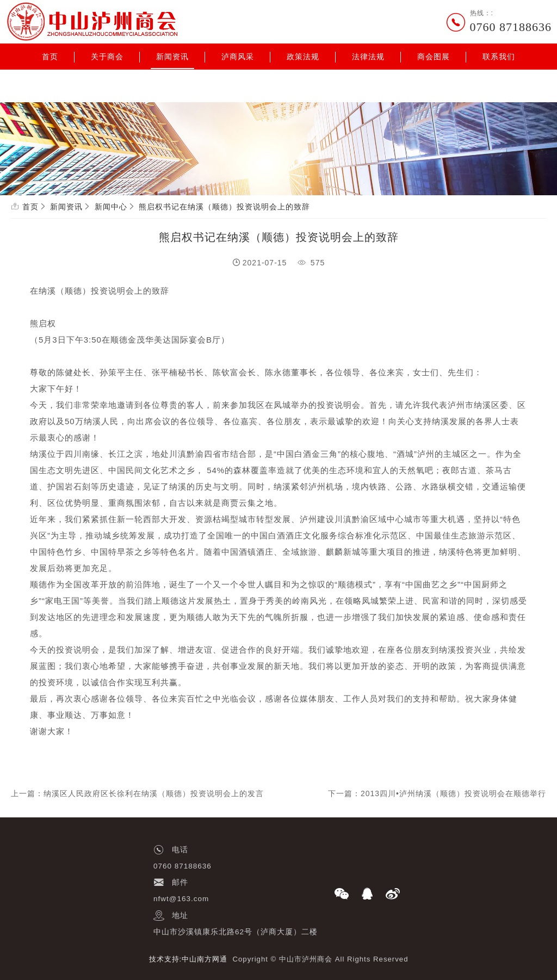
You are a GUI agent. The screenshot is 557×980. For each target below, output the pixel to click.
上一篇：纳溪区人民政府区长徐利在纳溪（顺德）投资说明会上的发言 (137, 793)
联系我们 (499, 57)
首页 (50, 57)
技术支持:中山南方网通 (188, 959)
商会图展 (434, 57)
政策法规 (303, 57)
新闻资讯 (172, 57)
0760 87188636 (511, 27)
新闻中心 (111, 207)
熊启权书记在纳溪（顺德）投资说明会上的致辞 (224, 207)
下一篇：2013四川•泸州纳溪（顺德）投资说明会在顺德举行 (437, 793)
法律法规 (368, 57)
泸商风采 (238, 57)
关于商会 (107, 57)
